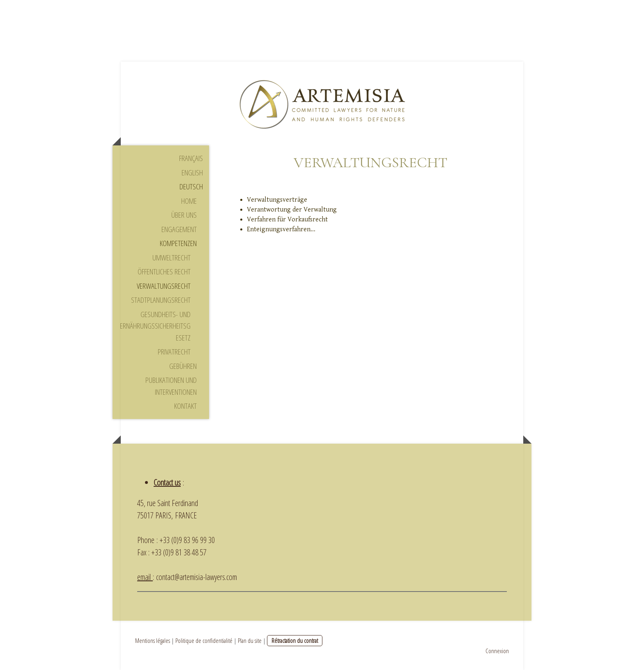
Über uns (184, 215)
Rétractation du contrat (295, 640)
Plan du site (250, 640)
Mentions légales (153, 640)
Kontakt (185, 406)
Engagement (179, 229)
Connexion (497, 651)
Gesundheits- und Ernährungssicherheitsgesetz (155, 326)
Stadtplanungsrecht (161, 300)
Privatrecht (174, 352)
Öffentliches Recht (164, 272)
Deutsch (191, 186)
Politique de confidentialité (204, 640)
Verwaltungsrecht (164, 286)
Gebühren (183, 366)
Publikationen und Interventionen (171, 386)
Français (191, 158)
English (192, 173)
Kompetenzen (178, 243)
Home (189, 201)
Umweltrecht (171, 258)
